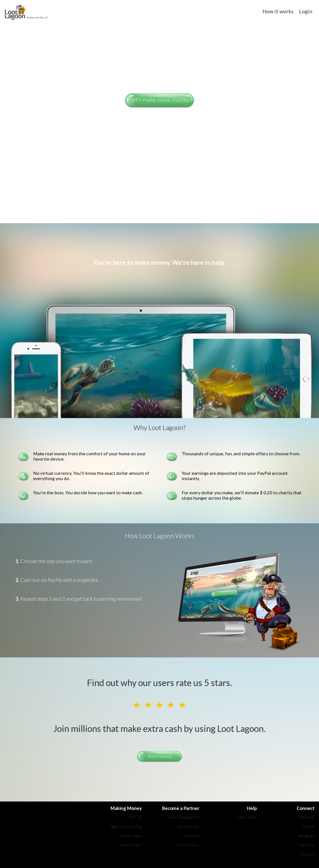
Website (307, 854)
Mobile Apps (131, 836)
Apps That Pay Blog (126, 826)
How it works (279, 11)
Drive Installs (188, 826)
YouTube (307, 845)
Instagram (306, 836)
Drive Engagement (184, 817)
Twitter (308, 826)
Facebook (306, 817)
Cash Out (134, 817)
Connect (306, 808)
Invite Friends (130, 845)
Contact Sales (188, 845)
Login (306, 11)
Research (191, 836)
